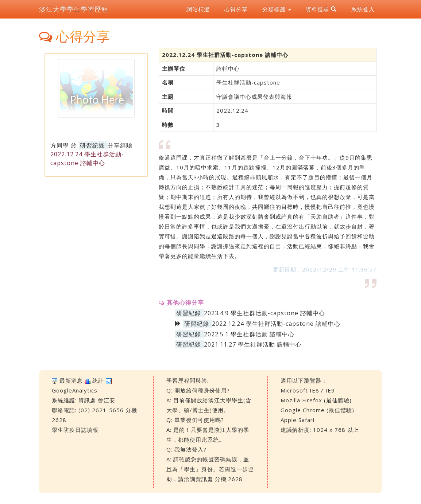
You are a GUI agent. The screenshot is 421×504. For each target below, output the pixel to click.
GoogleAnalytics (75, 390)
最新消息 (71, 380)
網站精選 (198, 9)
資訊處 (87, 400)
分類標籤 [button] (277, 9)
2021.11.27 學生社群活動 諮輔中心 (253, 344)
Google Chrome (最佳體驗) (317, 410)
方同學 (60, 145)
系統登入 (363, 9)
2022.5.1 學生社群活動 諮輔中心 (249, 334)
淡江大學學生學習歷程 (74, 9)
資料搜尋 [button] (321, 9)
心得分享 (236, 9)
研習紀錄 (92, 145)
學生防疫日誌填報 (75, 430)
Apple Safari (298, 420)
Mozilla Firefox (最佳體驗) (316, 400)
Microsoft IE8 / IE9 (308, 390)
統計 (98, 380)
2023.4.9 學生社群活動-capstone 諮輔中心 (264, 313)
